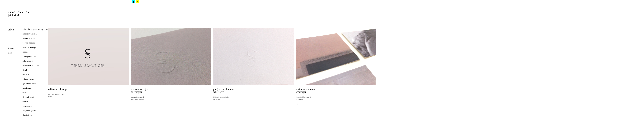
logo (297, 104)
